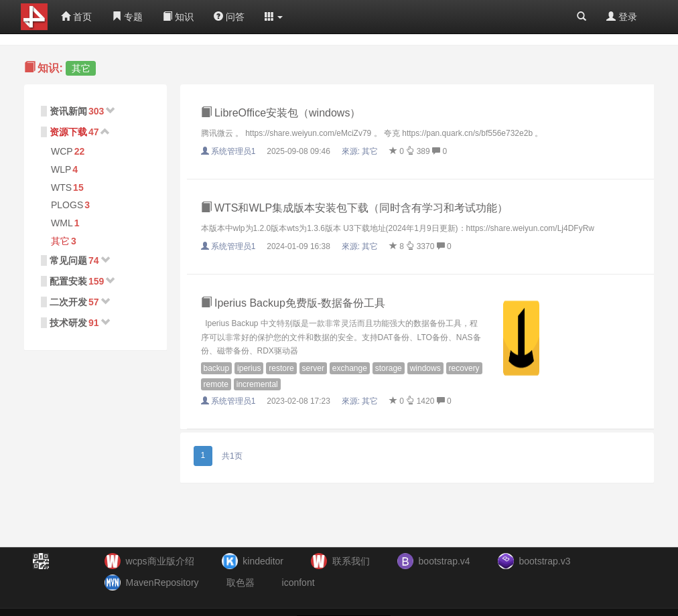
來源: (361, 151)
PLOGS (67, 205)
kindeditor (263, 561)
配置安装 (68, 281)
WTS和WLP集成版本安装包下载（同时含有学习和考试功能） (355, 208)
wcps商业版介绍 (160, 561)
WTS (61, 187)
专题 (127, 17)
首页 (76, 17)
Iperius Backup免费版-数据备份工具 (293, 303)
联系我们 (351, 561)
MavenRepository (162, 583)
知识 (178, 17)
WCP (62, 151)
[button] (274, 17)
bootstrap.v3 (544, 561)
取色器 (241, 583)
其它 (60, 241)
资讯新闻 (68, 111)
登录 (622, 17)
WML (62, 223)
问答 (229, 17)
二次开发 (68, 302)
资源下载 (68, 132)
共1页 (232, 456)
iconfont (298, 583)
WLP (61, 169)
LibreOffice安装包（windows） (281, 113)
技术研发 (68, 323)
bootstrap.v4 (445, 561)
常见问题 (68, 260)
